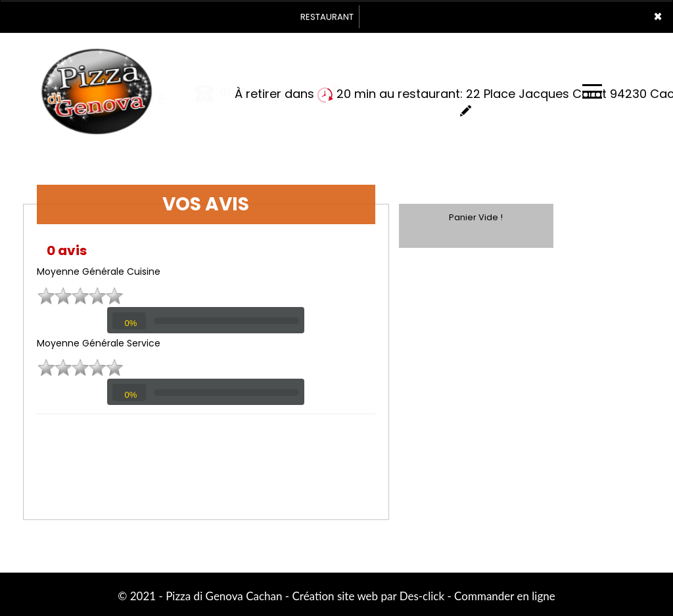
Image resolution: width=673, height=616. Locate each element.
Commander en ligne (505, 596)
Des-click (422, 596)
